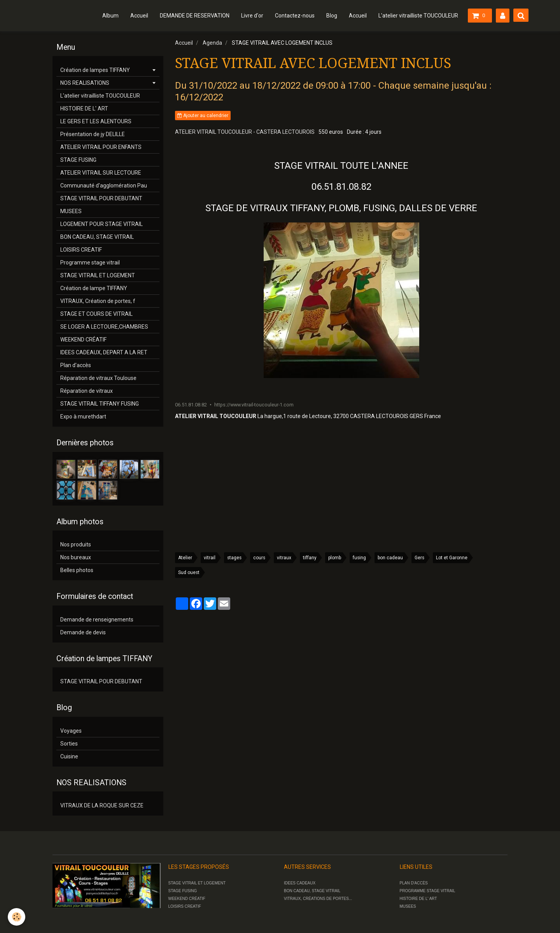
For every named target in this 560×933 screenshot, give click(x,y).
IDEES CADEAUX (300, 883)
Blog (332, 16)
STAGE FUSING (78, 160)
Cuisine (69, 756)
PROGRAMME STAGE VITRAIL (428, 891)
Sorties (69, 744)
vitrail (210, 558)
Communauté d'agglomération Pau (104, 186)
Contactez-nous (295, 16)
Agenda (212, 43)
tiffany (310, 558)
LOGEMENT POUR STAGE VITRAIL (101, 224)
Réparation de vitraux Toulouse (98, 378)
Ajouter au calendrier (203, 116)
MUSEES (71, 211)
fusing (359, 558)
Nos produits (76, 544)
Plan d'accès (76, 365)
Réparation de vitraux (87, 391)
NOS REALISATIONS (85, 83)
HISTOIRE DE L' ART (84, 109)
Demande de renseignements (97, 620)
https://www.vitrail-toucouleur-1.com (254, 405)
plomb (335, 558)
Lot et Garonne (452, 558)
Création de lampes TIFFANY (95, 70)
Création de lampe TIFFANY (94, 288)
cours (259, 558)
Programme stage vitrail (90, 263)
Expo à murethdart (83, 417)
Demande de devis (83, 632)
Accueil (139, 16)
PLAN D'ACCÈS (414, 883)
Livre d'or (252, 16)
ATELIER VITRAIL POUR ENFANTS (101, 147)
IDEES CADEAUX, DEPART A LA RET (104, 352)
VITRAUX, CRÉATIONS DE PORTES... (318, 899)
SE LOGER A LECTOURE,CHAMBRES (104, 327)
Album (110, 16)
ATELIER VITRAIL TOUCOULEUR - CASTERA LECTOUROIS (245, 132)
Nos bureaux (76, 557)
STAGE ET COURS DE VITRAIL (96, 314)
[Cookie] (17, 917)
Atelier (185, 558)
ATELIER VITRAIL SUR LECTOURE (101, 173)
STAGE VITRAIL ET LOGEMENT (98, 275)
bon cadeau (390, 558)
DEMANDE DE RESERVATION (195, 16)
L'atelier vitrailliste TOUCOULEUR (418, 16)
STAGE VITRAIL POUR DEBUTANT (101, 198)
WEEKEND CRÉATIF (83, 340)
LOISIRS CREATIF (81, 250)
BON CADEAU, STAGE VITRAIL (97, 237)
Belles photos (77, 570)
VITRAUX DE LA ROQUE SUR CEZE (102, 805)
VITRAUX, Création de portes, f (98, 301)
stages (234, 558)
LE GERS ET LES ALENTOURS (96, 121)
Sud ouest (189, 572)
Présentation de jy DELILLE (93, 134)
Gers (419, 558)
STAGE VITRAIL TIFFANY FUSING (100, 404)
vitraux (284, 558)
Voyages (71, 731)
